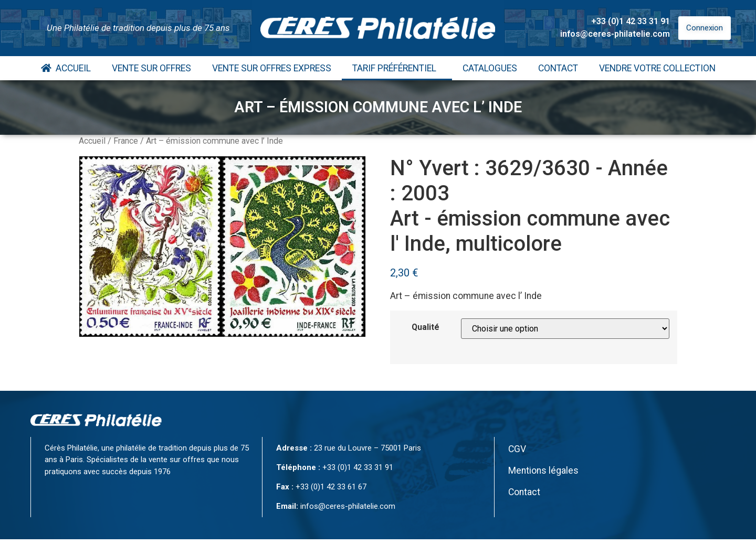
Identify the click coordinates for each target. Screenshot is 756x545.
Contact (558, 68)
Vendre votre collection (657, 68)
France (126, 141)
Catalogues (490, 68)
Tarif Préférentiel (397, 68)
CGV (517, 449)
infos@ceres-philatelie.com (615, 34)
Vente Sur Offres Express (272, 68)
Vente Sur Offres (151, 68)
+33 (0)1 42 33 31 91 (631, 21)
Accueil (66, 68)
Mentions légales (543, 471)
